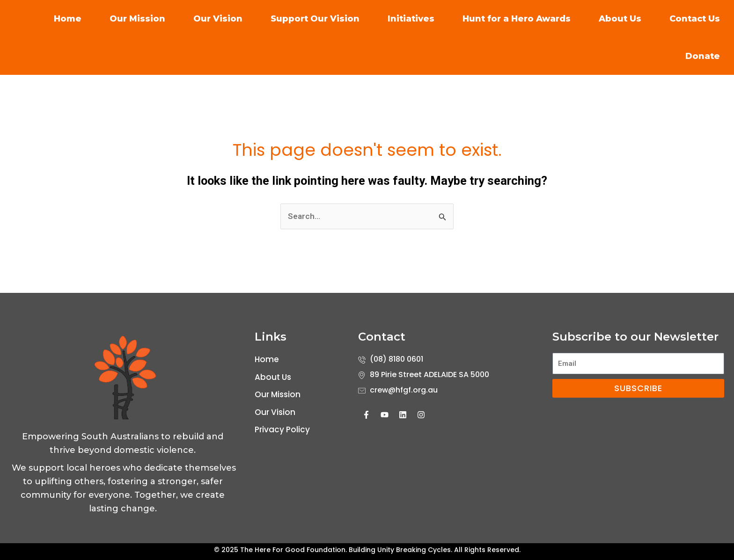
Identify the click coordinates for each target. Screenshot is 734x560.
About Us (620, 19)
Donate (703, 56)
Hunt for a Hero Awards (517, 19)
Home (68, 19)
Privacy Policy (282, 429)
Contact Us (695, 19)
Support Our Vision (315, 19)
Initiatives (411, 19)
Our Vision (218, 19)
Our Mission (137, 19)
